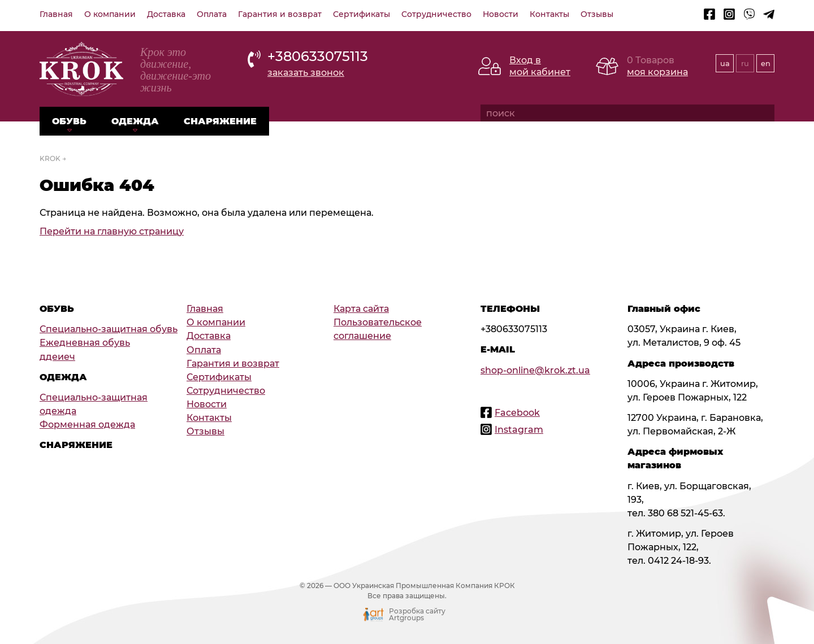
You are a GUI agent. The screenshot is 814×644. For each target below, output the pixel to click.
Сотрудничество (436, 14)
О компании (110, 14)
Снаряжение (220, 121)
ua (725, 63)
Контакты (549, 14)
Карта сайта (361, 308)
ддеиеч (57, 356)
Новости (501, 14)
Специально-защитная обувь (109, 329)
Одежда (135, 121)
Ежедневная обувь (85, 342)
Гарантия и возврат (280, 14)
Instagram (519, 429)
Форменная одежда (87, 424)
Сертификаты (361, 14)
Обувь (69, 121)
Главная (56, 14)
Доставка (166, 14)
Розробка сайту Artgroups (417, 615)
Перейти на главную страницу (112, 231)
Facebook (517, 412)
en (766, 63)
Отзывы (597, 14)
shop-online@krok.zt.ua (535, 370)
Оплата (212, 14)
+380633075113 (318, 56)
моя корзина (657, 72)
